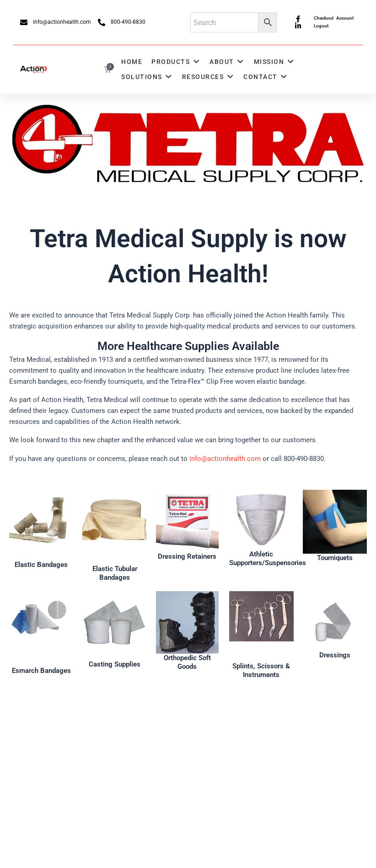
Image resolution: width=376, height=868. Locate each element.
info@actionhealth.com (225, 459)
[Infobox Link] (41, 529)
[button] (176, 62)
